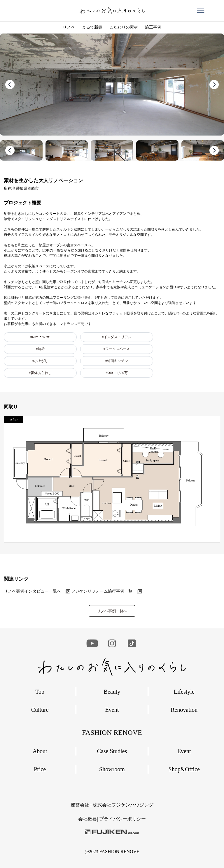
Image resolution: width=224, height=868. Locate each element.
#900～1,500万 (117, 373)
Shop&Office (184, 769)
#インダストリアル (117, 337)
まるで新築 (92, 27)
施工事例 (153, 27)
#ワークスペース (117, 349)
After (14, 420)
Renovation (184, 710)
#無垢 (40, 349)
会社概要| (89, 819)
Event (112, 710)
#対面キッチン (117, 361)
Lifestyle (184, 692)
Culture (40, 710)
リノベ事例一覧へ (112, 611)
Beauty (112, 692)
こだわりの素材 (124, 27)
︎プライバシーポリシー (123, 819)
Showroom (112, 769)
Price (40, 769)
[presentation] (10, 85)
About (40, 751)
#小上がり (40, 361)
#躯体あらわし (40, 373)
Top (40, 692)
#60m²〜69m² (40, 337)
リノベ (69, 27)
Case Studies (112, 751)
